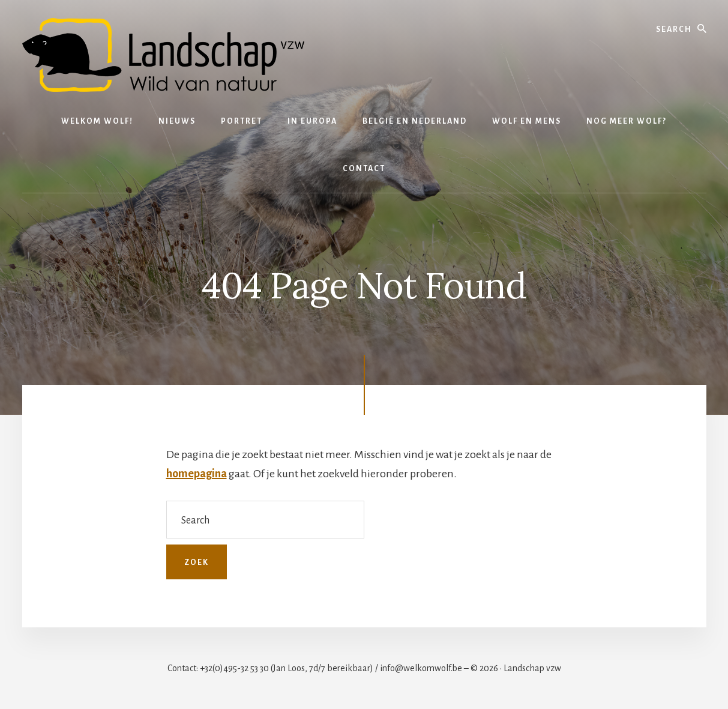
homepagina (197, 474)
